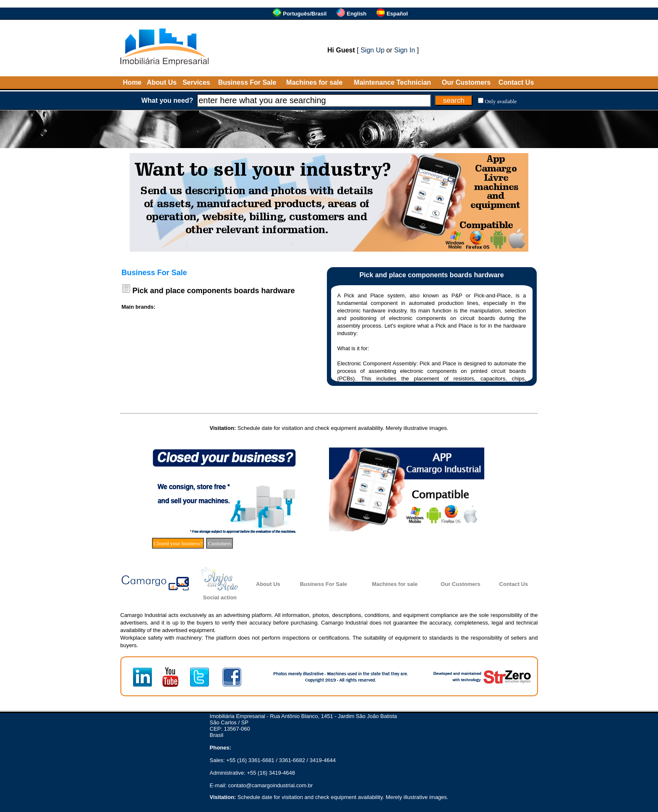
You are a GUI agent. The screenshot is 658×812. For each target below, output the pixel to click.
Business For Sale (247, 82)
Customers (219, 543)
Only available (501, 101)
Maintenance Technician (392, 82)
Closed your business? (178, 543)
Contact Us (516, 82)
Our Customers (466, 82)
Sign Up (372, 50)
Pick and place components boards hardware (214, 291)
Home (132, 82)
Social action (220, 597)
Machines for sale (314, 82)
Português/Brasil (305, 14)
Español (397, 14)
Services (196, 82)
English (356, 14)
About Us (162, 82)
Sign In (405, 50)
